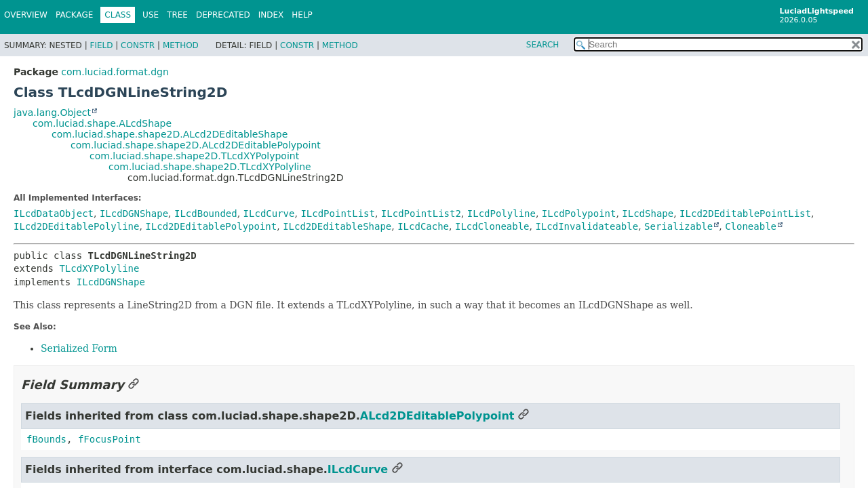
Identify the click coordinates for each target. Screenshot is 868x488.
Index (271, 15)
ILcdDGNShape (134, 213)
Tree (177, 15)
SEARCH (543, 45)
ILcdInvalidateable (587, 226)
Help (302, 15)
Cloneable (751, 226)
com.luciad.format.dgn (115, 72)
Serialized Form (79, 348)
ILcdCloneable (492, 226)
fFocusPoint (110, 439)
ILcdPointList (338, 213)
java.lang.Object (52, 113)
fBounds (46, 439)
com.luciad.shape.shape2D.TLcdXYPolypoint (194, 156)
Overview (26, 15)
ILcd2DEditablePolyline (76, 226)
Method (181, 45)
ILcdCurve (269, 213)
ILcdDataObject (54, 213)
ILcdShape (648, 213)
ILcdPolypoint (579, 213)
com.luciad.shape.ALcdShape (102, 123)
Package (74, 15)
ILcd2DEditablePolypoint (211, 226)
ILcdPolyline (501, 213)
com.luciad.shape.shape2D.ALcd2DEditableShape (170, 134)
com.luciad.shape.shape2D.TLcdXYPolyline (210, 167)
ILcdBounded (206, 213)
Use (151, 15)
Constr (138, 45)
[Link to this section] (134, 385)
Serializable (678, 226)
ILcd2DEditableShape (337, 226)
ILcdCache (423, 226)
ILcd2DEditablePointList (745, 213)
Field (101, 45)
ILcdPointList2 (421, 213)
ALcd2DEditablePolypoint (437, 416)
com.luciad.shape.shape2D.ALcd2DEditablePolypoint (196, 145)
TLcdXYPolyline (99, 268)
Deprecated (223, 15)
